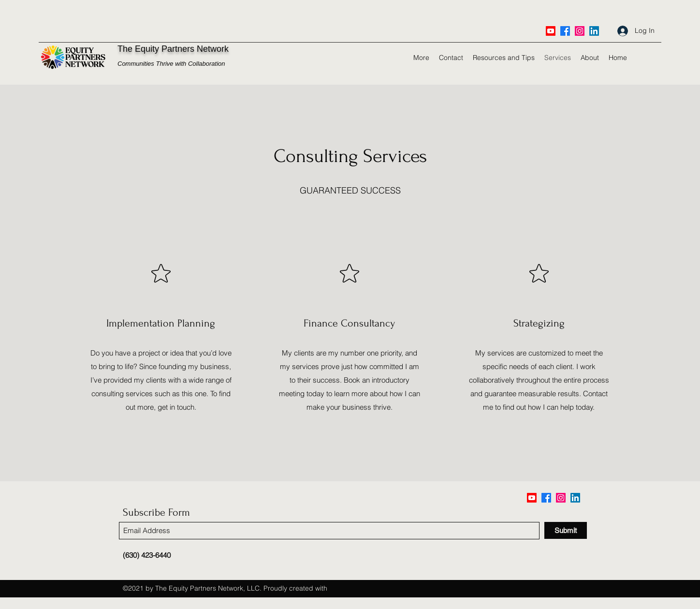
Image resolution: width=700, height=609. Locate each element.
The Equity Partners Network (173, 49)
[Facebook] (565, 31)
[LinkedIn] (594, 31)
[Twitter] (580, 31)
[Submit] (566, 530)
